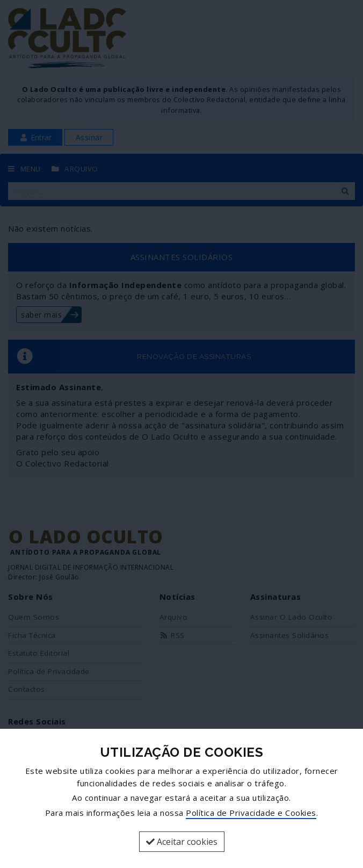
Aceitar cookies (182, 842)
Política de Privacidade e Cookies (251, 813)
